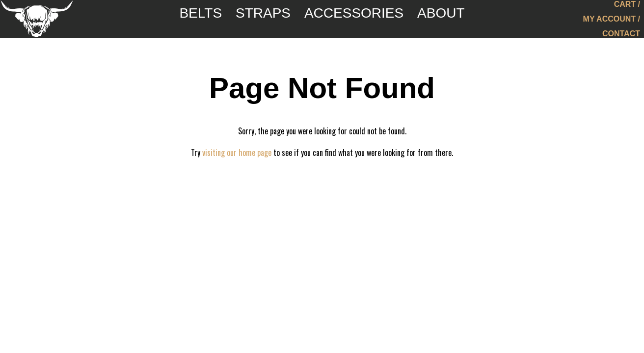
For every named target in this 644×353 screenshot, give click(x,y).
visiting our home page (237, 152)
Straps (262, 22)
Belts (198, 22)
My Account (610, 22)
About (444, 22)
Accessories (355, 22)
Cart (625, 8)
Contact (621, 37)
